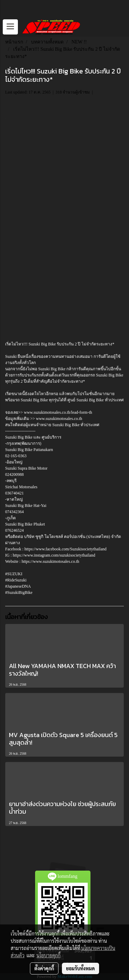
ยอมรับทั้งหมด (80, 968)
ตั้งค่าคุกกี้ (44, 968)
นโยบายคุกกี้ (49, 955)
